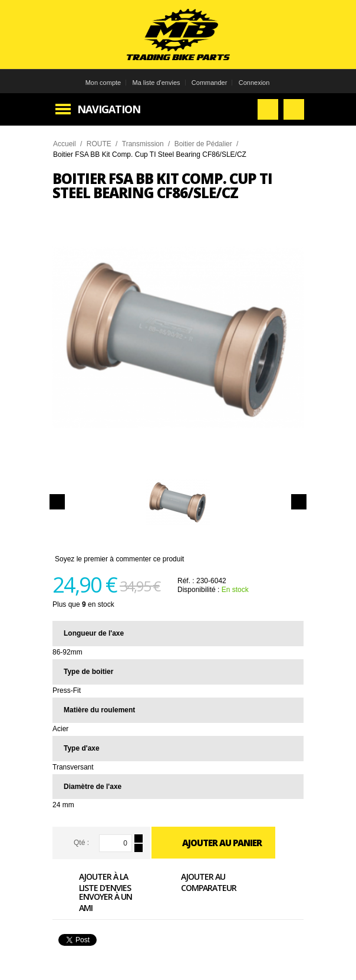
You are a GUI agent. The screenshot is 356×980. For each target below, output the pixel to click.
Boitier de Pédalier (203, 144)
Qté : (81, 843)
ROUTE (99, 144)
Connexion (254, 83)
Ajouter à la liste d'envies (92, 882)
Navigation (109, 109)
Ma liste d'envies (156, 83)
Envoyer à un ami (92, 902)
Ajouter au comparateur (195, 882)
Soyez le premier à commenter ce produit (119, 559)
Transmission (143, 144)
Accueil (65, 144)
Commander (210, 83)
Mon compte (103, 83)
